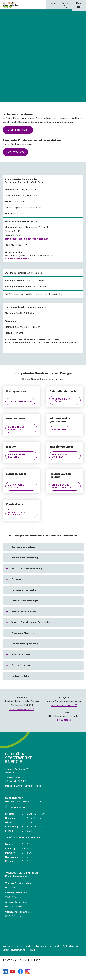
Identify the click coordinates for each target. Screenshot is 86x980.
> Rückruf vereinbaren (17, 259)
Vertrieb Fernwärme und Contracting (31, 622)
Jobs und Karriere (21, 654)
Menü (79, 5)
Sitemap (32, 950)
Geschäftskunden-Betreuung (27, 568)
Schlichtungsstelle (25, 946)
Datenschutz (54, 946)
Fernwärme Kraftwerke (24, 590)
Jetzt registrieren (18, 130)
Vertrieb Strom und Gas (24, 611)
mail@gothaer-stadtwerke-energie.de (23, 786)
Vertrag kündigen (71, 946)
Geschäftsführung (21, 665)
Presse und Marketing (23, 633)
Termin (52, 3)
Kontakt (66, 3)
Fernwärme (17, 579)
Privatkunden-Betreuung (25, 558)
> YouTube (63, 720)
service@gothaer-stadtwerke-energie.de (27, 239)
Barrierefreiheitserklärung (14, 950)
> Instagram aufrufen (63, 705)
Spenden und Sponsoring (25, 644)
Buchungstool (15, 152)
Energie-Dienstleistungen (25, 601)
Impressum (41, 946)
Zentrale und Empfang (23, 547)
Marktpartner (8, 946)
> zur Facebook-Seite (21, 709)
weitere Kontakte (20, 676)
